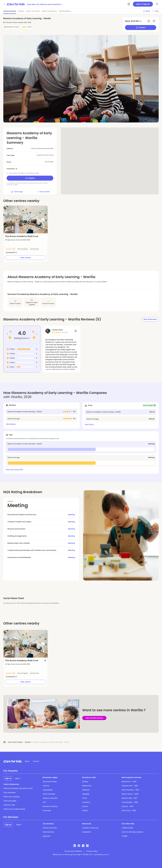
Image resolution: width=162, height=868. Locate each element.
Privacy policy (92, 851)
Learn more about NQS (14, 469)
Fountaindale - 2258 (130, 802)
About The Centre (33, 11)
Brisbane (86, 790)
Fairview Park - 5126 (130, 786)
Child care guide (10, 801)
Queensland (48, 790)
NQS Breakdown (65, 11)
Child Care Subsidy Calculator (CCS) (18, 788)
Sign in (18, 778)
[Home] (4, 742)
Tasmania (47, 811)
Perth (85, 798)
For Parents (10, 771)
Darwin (85, 806)
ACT (44, 802)
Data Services (48, 832)
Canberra (86, 802)
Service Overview (50, 828)
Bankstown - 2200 (129, 782)
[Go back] (5, 4)
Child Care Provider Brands (14, 809)
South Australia (49, 794)
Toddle (124, 836)
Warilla (28, 742)
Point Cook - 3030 (129, 811)
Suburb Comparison (49, 11)
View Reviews (11, 424)
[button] (21, 231)
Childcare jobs (127, 828)
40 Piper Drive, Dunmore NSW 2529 (18, 240)
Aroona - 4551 (127, 806)
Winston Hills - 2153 (129, 798)
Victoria (46, 786)
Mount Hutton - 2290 (130, 794)
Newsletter (87, 832)
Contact (36, 761)
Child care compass (11, 797)
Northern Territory (50, 806)
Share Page (17, 192)
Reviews (21, 11)
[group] (26, 220)
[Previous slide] (8, 220)
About (27, 761)
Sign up (8, 778)
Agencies (46, 836)
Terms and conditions (73, 851)
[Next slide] (43, 220)
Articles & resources (90, 828)
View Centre (26, 258)
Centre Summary (10, 11)
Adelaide (86, 794)
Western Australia (50, 798)
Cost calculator (10, 793)
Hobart (85, 811)
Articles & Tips (9, 805)
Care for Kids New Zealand (132, 832)
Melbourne (87, 786)
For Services (11, 817)
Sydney (85, 782)
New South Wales (15, 742)
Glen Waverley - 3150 (130, 790)
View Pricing (89, 424)
